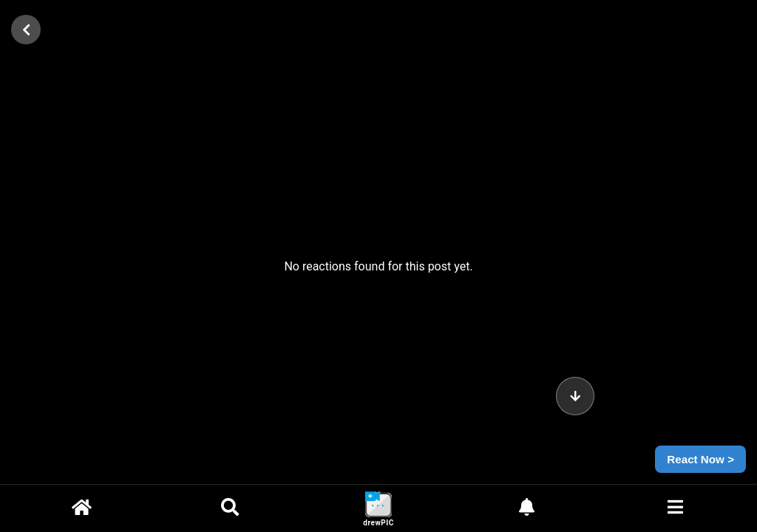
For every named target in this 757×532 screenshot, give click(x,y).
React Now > (700, 459)
